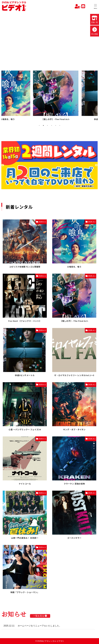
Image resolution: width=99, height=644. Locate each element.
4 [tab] (52, 125)
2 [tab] (43, 125)
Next (96, 165)
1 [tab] (39, 125)
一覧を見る (40, 617)
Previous (3, 165)
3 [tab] (47, 125)
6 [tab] (60, 125)
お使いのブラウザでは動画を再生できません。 (49, 37)
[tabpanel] (25, 96)
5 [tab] (56, 125)
